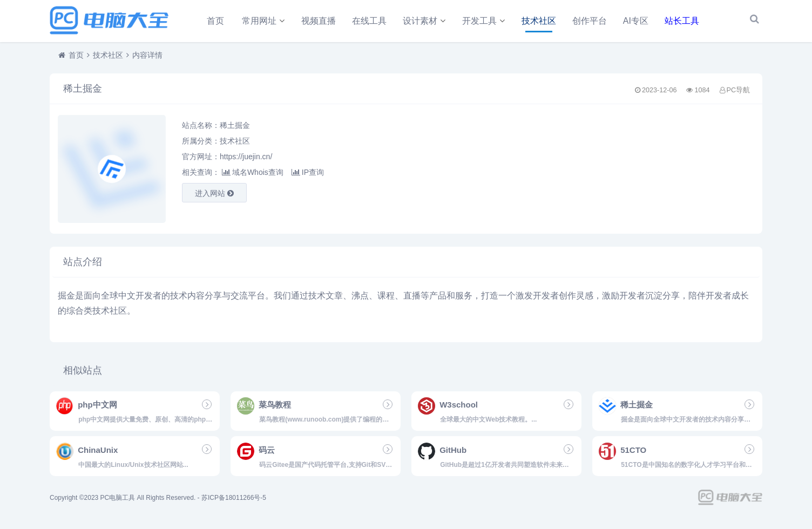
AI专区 (636, 21)
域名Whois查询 (253, 177)
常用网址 (259, 21)
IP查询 (308, 177)
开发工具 (479, 21)
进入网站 (214, 198)
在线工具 (369, 21)
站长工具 (682, 21)
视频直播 (319, 21)
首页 (215, 21)
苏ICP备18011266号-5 (234, 502)
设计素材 (420, 21)
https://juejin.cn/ (246, 161)
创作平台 (590, 21)
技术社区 (539, 21)
